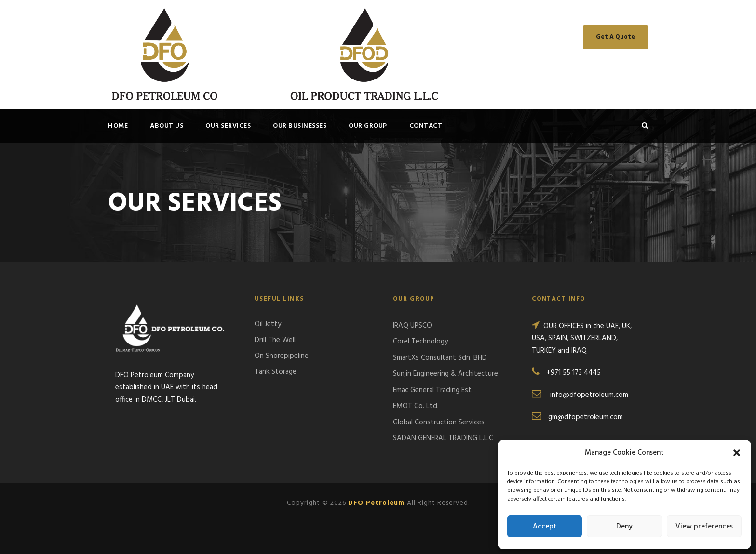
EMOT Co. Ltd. (416, 406)
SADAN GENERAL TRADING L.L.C (443, 438)
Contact (426, 126)
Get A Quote (615, 37)
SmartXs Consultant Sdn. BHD (440, 358)
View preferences (704, 527)
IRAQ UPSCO (412, 326)
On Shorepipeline (282, 356)
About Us (167, 126)
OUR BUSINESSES (300, 126)
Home (118, 126)
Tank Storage (276, 372)
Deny (624, 527)
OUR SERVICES (228, 126)
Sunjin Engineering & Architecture (445, 374)
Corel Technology (420, 342)
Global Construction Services (439, 422)
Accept (545, 527)
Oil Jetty (268, 324)
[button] (737, 453)
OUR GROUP (368, 126)
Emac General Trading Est (432, 390)
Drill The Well (275, 340)
